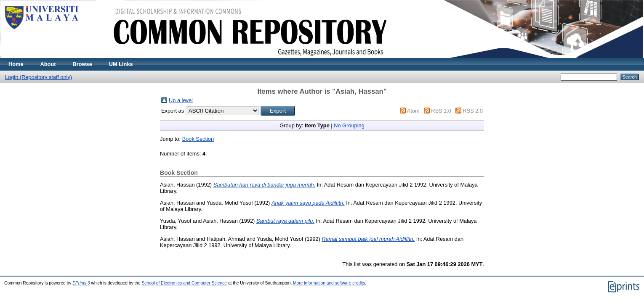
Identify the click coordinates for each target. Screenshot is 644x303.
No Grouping (349, 125)
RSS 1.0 (441, 111)
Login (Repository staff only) (39, 77)
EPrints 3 (81, 283)
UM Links (121, 64)
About (48, 64)
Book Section (198, 139)
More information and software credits (329, 283)
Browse (82, 64)
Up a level (181, 100)
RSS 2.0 (473, 111)
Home (16, 64)
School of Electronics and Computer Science (185, 283)
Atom (413, 111)
